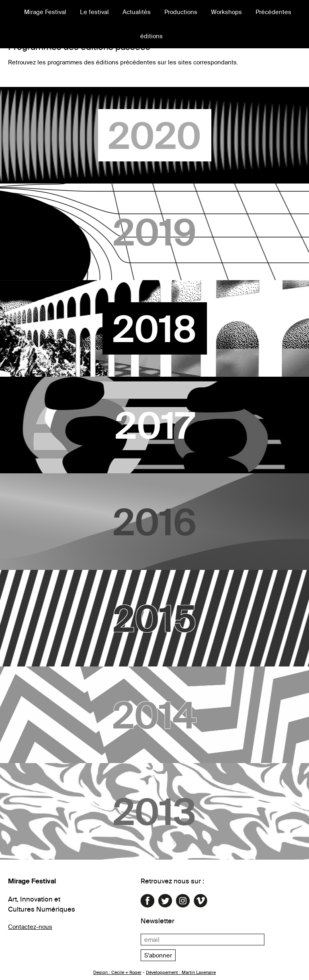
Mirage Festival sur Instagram (183, 901)
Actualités (137, 12)
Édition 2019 (154, 232)
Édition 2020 (154, 135)
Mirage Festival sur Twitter (165, 901)
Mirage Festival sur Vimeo (201, 901)
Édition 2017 (154, 425)
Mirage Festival (45, 12)
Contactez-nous (30, 927)
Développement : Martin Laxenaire (181, 972)
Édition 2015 (154, 618)
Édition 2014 (154, 715)
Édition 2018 (154, 328)
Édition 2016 (154, 522)
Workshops (226, 12)
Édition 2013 (154, 811)
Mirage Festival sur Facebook (147, 901)
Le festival (94, 12)
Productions (181, 12)
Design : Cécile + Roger (117, 972)
